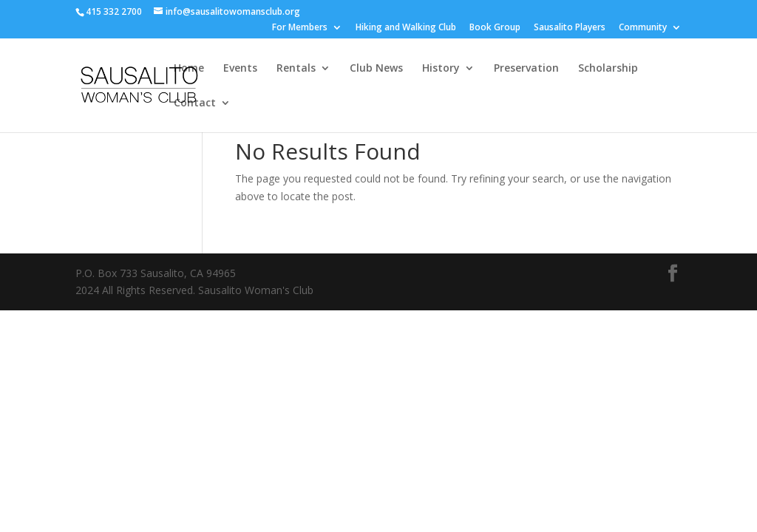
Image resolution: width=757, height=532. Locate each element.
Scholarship (608, 69)
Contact (195, 103)
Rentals (296, 69)
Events (240, 69)
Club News (376, 69)
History (441, 69)
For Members (300, 28)
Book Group (495, 28)
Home (189, 69)
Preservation (526, 69)
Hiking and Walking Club (406, 28)
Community (643, 28)
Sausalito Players (570, 28)
